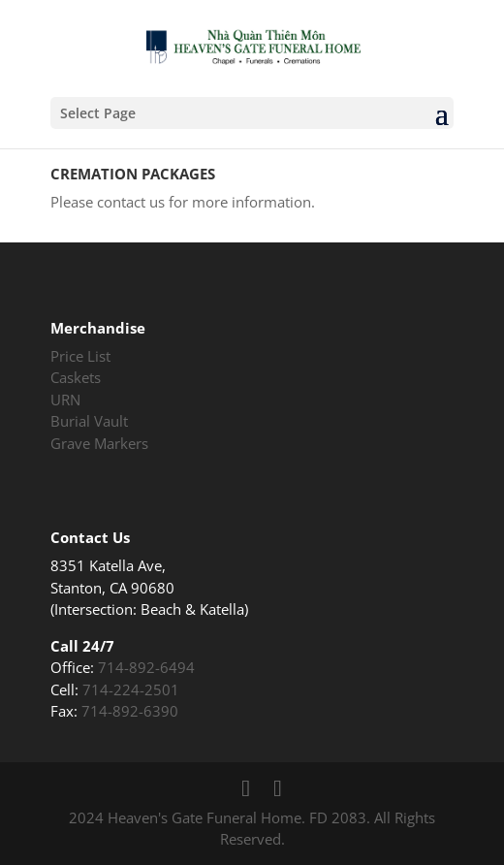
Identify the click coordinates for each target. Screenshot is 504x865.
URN (65, 400)
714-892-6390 (130, 711)
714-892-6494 (146, 667)
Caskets (76, 377)
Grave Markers (99, 443)
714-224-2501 (131, 689)
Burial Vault (89, 421)
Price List (80, 356)
